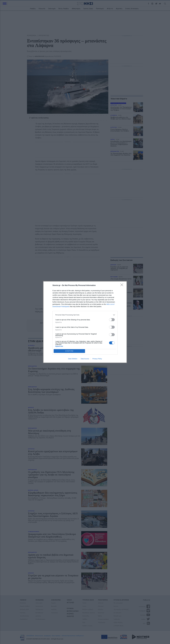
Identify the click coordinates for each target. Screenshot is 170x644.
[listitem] (85, 315)
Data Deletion (73, 359)
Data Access (85, 359)
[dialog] (85, 322)
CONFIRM (69, 351)
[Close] (123, 286)
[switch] (112, 320)
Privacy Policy (97, 359)
